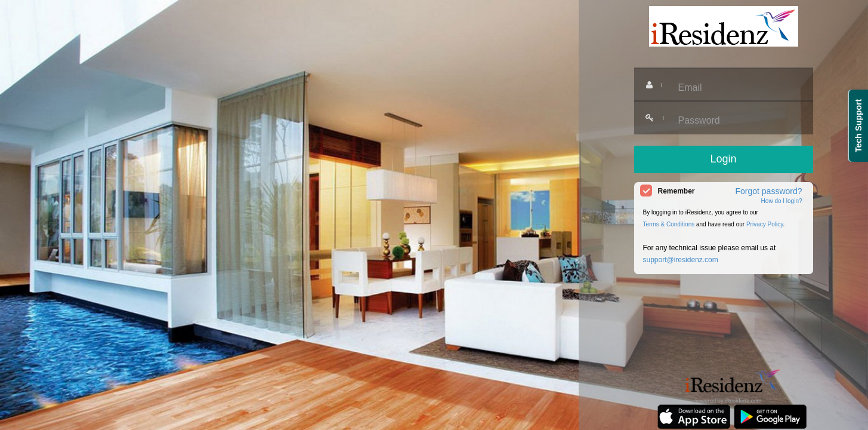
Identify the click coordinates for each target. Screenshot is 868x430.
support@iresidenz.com (681, 260)
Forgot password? (768, 191)
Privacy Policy (765, 224)
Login (723, 159)
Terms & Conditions (669, 224)
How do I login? (782, 201)
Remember (677, 191)
